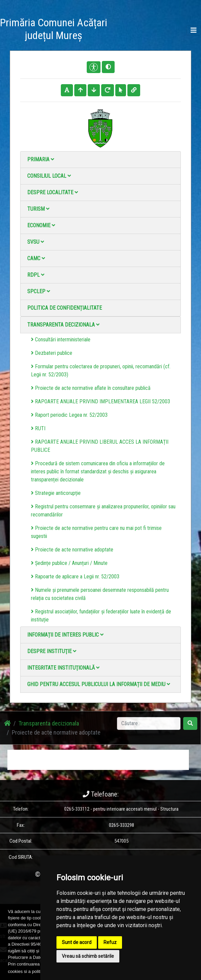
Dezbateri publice (52, 353)
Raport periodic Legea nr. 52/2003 (69, 415)
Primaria (41, 159)
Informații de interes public (65, 635)
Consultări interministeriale (61, 340)
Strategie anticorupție (56, 493)
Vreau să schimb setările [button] (88, 956)
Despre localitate (53, 192)
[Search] (149, 723)
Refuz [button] (110, 942)
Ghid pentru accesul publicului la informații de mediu (99, 684)
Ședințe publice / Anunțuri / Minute (69, 563)
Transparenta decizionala (63, 325)
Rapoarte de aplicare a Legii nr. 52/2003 (75, 577)
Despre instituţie (52, 651)
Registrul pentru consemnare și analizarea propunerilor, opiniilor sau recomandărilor (103, 511)
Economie (41, 225)
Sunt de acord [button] (77, 942)
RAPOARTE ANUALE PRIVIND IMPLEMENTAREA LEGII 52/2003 (100, 401)
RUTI (38, 428)
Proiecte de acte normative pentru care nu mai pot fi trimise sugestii (96, 532)
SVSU (36, 242)
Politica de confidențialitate (65, 308)
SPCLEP (39, 291)
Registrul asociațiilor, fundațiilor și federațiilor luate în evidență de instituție (101, 616)
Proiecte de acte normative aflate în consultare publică (91, 388)
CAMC (36, 258)
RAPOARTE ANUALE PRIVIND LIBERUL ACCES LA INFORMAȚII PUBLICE (100, 446)
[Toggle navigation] (194, 30)
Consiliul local (49, 176)
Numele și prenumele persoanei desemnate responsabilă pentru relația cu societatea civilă (100, 594)
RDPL (36, 275)
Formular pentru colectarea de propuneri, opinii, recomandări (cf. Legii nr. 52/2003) (101, 370)
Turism (38, 209)
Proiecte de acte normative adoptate (72, 550)
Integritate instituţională (63, 668)
